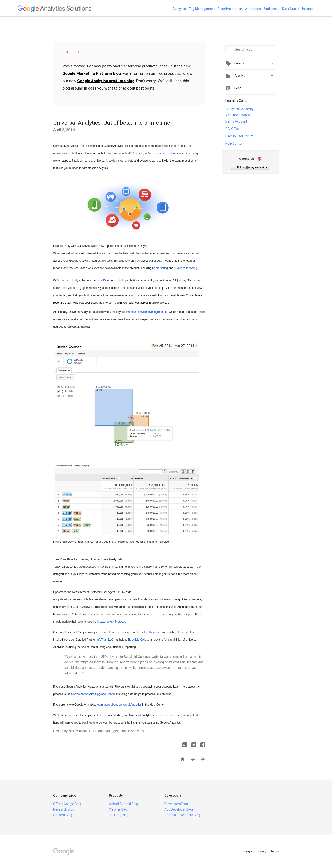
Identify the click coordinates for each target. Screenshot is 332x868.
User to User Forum (239, 136)
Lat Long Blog (119, 815)
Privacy (262, 851)
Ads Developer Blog (179, 809)
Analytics (179, 9)
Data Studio (291, 9)
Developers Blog (176, 804)
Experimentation (230, 9)
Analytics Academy (240, 109)
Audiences (271, 9)
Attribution (253, 9)
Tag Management (202, 9)
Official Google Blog (67, 804)
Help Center (234, 144)
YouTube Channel (238, 115)
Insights (308, 9)
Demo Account (236, 121)
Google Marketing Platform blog (92, 73)
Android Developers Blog (182, 815)
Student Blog (63, 815)
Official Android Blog (123, 804)
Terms (275, 851)
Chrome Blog (118, 809)
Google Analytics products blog (106, 81)
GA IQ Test (233, 129)
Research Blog (64, 809)
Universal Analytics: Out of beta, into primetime (112, 123)
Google (248, 851)
